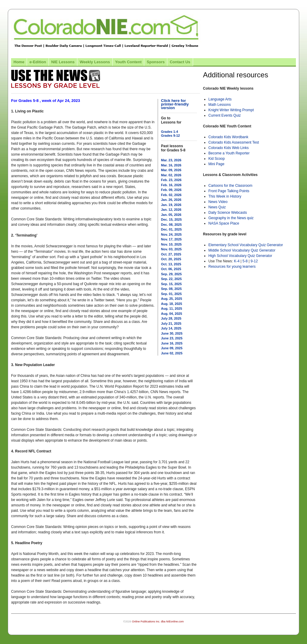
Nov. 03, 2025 (171, 249)
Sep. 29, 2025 (171, 274)
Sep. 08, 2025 (171, 289)
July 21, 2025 (171, 323)
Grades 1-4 (170, 132)
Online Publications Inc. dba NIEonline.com (158, 622)
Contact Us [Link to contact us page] (180, 62)
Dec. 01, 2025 (171, 229)
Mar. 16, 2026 (171, 165)
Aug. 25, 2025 (171, 299)
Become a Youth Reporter (229, 153)
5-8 (246, 261)
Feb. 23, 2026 (171, 180)
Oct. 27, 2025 (171, 254)
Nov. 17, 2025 (171, 239)
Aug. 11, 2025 (171, 309)
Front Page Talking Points (229, 191)
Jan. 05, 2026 (171, 215)
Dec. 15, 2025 (171, 219)
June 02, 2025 (172, 353)
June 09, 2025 (172, 348)
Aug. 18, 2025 (171, 304)
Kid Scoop (217, 159)
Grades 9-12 (170, 136)
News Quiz (217, 207)
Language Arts (220, 99)
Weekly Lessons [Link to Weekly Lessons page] (95, 62)
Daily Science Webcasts (228, 213)
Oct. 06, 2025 (171, 269)
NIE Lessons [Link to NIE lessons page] (63, 62)
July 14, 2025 (171, 328)
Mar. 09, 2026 (171, 170)
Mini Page (216, 164)
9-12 (254, 261)
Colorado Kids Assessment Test (234, 142)
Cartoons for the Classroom (230, 186)
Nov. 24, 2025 (171, 234)
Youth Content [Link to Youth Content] (128, 62)
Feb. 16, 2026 (171, 185)
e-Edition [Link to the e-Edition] (38, 62)
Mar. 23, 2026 (171, 160)
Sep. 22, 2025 (171, 279)
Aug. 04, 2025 (171, 314)
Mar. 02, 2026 (171, 175)
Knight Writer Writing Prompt (231, 110)
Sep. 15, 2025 (171, 284)
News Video (218, 202)
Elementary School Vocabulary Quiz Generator (246, 245)
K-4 (237, 261)
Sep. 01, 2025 (171, 294)
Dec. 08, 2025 (171, 225)
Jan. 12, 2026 (171, 210)
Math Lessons (220, 105)
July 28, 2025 (171, 318)
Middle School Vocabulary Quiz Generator (242, 250)
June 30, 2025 (172, 333)
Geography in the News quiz (231, 218)
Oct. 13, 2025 (171, 264)
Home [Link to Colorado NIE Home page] (19, 62)
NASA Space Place (224, 223)
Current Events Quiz (225, 115)
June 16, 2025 (172, 343)
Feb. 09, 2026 (171, 190)
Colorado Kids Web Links (229, 148)
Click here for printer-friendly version (175, 104)
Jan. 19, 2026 (171, 205)
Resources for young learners (232, 267)
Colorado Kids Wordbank (228, 137)
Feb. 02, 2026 (171, 195)
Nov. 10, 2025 (171, 244)
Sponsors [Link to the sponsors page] (156, 62)
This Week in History (225, 196)
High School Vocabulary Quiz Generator (240, 256)
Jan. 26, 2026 (171, 200)
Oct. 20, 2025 (171, 259)
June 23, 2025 (172, 338)
